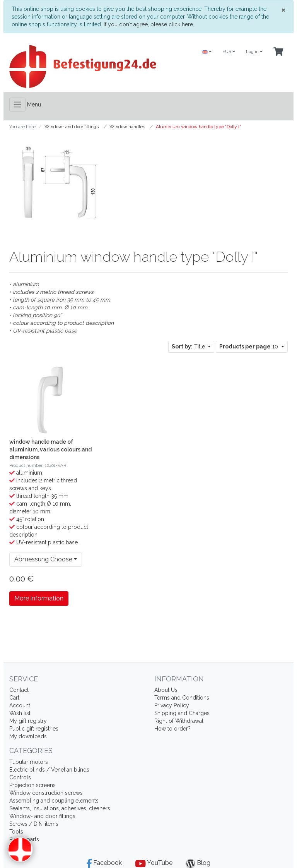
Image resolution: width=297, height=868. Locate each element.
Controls (20, 777)
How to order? (172, 729)
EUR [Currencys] (229, 52)
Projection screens (32, 785)
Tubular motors (29, 762)
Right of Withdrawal (179, 721)
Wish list (20, 713)
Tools (16, 832)
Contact (19, 690)
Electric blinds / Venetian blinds (49, 770)
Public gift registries (34, 729)
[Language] (207, 52)
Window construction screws (46, 793)
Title (189, 347)
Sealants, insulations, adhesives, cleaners (60, 808)
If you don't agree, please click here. (149, 24)
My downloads (28, 736)
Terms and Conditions (182, 698)
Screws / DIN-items (34, 824)
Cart (14, 698)
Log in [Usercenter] (254, 52)
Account (20, 705)
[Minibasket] (278, 52)
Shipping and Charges (182, 713)
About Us (166, 690)
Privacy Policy (172, 705)
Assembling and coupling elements (54, 801)
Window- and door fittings (42, 816)
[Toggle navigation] (17, 105)
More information (39, 598)
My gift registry (28, 721)
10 (249, 347)
